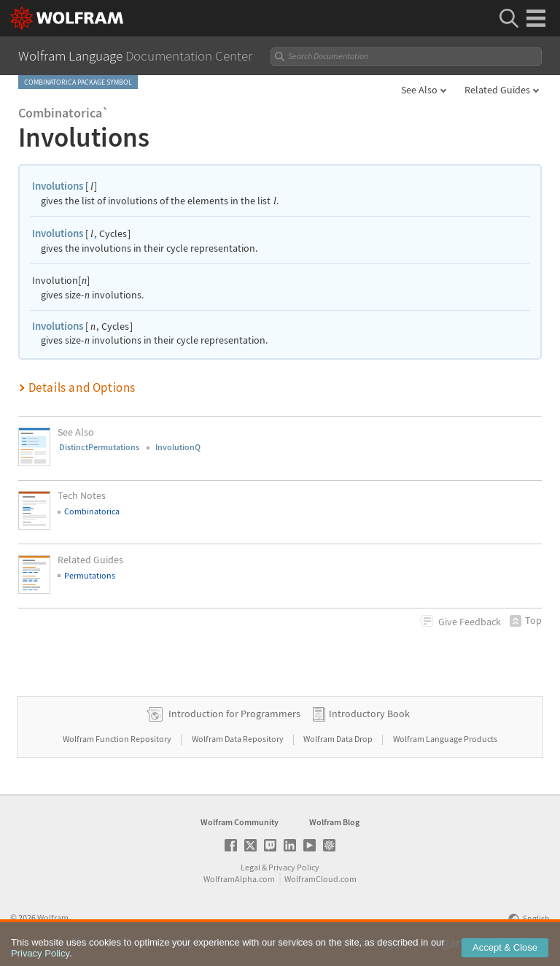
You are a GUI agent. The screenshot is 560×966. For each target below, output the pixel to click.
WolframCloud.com (320, 879)
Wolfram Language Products (445, 739)
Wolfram (53, 917)
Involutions (58, 186)
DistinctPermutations (99, 447)
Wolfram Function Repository (118, 739)
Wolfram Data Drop (339, 739)
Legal (250, 867)
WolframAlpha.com (239, 879)
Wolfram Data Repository (238, 739)
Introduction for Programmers (234, 714)
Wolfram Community (240, 822)
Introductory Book (369, 714)
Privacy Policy (294, 867)
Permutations (90, 575)
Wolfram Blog (334, 822)
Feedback (470, 622)
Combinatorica (92, 511)
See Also (419, 90)
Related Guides (497, 90)
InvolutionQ (178, 447)
